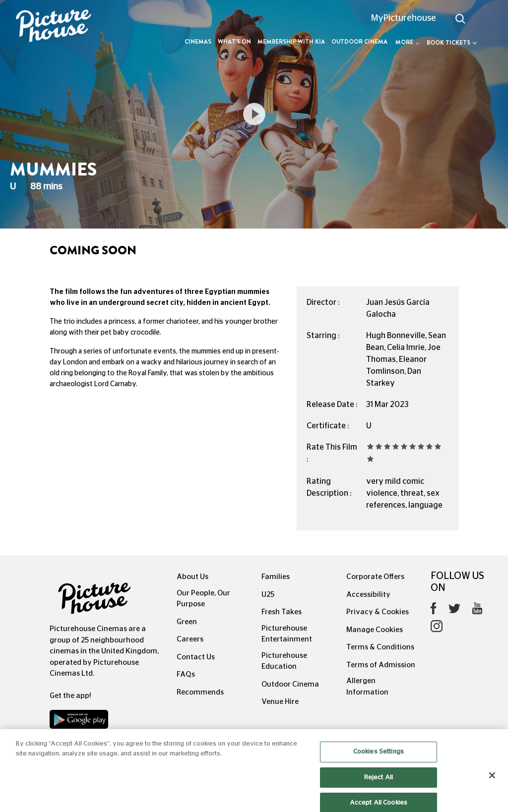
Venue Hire (280, 702)
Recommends (200, 692)
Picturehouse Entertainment (287, 634)
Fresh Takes (282, 612)
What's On (234, 42)
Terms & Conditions (380, 647)
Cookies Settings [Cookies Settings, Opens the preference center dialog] (379, 760)
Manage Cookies (375, 630)
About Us (192, 577)
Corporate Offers (375, 577)
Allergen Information (367, 687)
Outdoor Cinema (359, 42)
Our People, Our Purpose (203, 599)
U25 (268, 595)
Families (276, 577)
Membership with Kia (291, 42)
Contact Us (196, 657)
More (408, 42)
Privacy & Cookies (378, 612)
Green (187, 622)
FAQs (186, 674)
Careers (190, 639)
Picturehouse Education (284, 661)
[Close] (492, 783)
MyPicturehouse (404, 18)
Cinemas (198, 42)
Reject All (379, 785)
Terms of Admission (381, 665)
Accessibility (368, 595)
